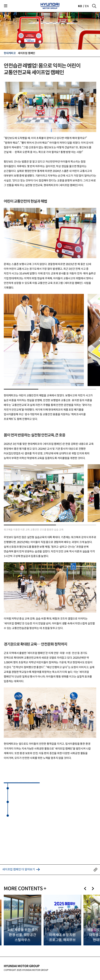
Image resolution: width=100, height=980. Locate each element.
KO (80, 6)
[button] (85, 889)
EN (87, 6)
